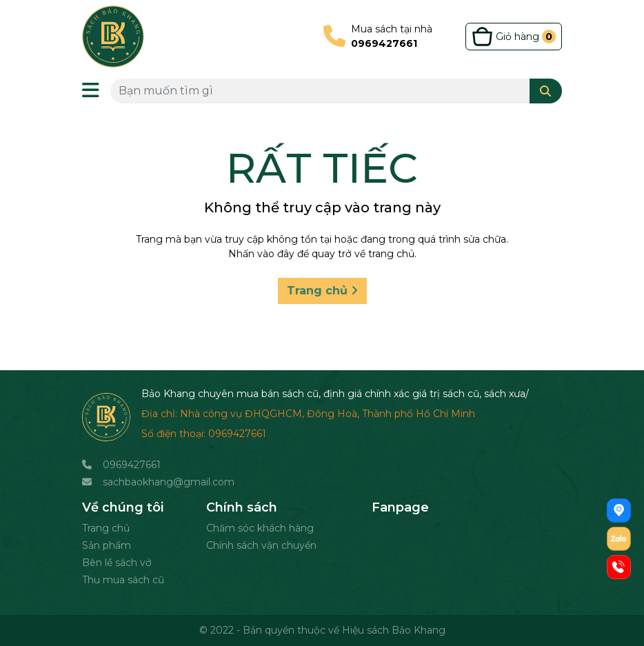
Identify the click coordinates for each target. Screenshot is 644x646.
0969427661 (132, 465)
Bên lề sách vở (117, 563)
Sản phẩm (107, 545)
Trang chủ (322, 291)
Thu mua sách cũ (123, 580)
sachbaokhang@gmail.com (169, 482)
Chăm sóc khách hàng (260, 528)
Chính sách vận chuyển (261, 545)
